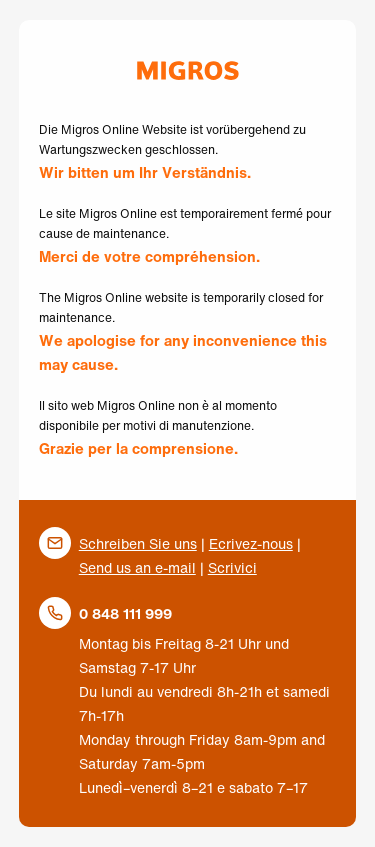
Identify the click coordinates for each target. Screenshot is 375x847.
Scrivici (232, 567)
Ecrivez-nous (251, 543)
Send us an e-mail (137, 567)
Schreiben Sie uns (138, 543)
